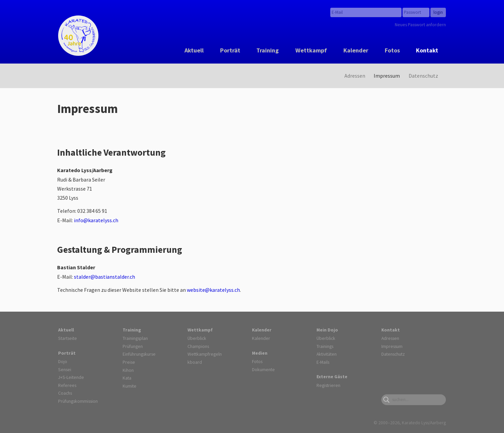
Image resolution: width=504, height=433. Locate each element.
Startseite (68, 338)
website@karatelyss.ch (213, 290)
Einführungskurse (139, 354)
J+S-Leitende (71, 377)
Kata (127, 378)
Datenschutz (423, 76)
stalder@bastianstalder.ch (104, 277)
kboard (195, 362)
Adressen (355, 76)
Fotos (392, 50)
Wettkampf (311, 50)
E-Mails (323, 362)
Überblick (197, 338)
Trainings (325, 346)
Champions (198, 346)
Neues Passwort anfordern (420, 25)
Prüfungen (133, 346)
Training (268, 50)
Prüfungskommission (78, 401)
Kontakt (427, 50)
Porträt (230, 50)
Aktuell (194, 50)
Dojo (63, 361)
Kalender (356, 50)
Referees (67, 385)
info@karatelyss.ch (96, 220)
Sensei (65, 369)
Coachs (65, 393)
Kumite (130, 386)
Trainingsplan (135, 338)
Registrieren (328, 385)
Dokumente (263, 369)
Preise (129, 362)
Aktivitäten (327, 354)
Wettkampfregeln (205, 354)
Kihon (128, 370)
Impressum (387, 76)
